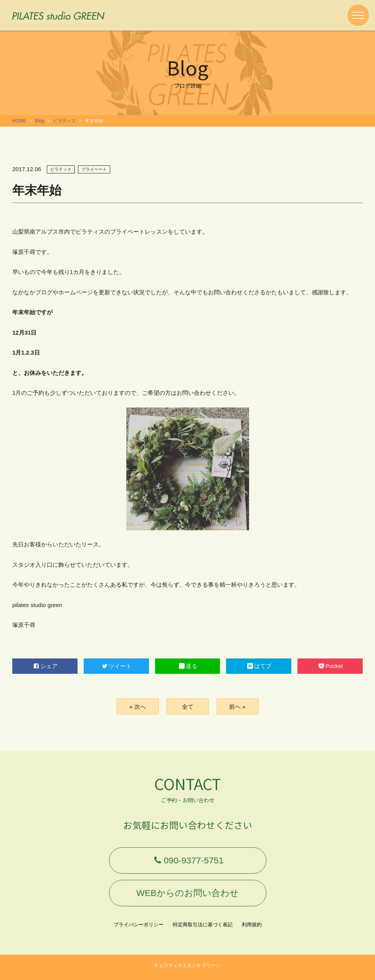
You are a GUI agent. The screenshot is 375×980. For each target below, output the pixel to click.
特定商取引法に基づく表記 (203, 928)
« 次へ (138, 706)
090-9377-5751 (187, 861)
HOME (19, 121)
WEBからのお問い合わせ (188, 896)
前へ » (237, 706)
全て (188, 706)
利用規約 (252, 928)
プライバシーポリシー (139, 928)
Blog (40, 121)
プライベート (94, 169)
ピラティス (64, 121)
